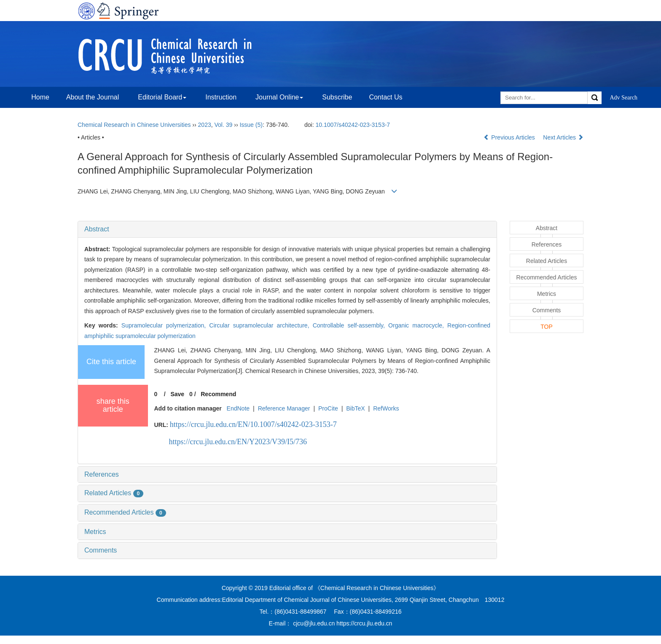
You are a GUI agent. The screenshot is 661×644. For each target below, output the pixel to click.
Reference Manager (284, 408)
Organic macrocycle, (418, 325)
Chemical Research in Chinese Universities (134, 125)
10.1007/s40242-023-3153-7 (353, 125)
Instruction (221, 97)
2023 (205, 125)
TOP (547, 327)
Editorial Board (162, 97)
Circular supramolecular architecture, (261, 325)
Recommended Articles (125, 512)
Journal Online (279, 97)
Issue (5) (251, 125)
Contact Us (386, 97)
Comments (101, 550)
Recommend (218, 394)
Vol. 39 (224, 125)
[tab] (287, 229)
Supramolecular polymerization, (165, 325)
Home (40, 97)
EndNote (238, 408)
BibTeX (355, 408)
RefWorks (386, 408)
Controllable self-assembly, (351, 325)
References (102, 474)
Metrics (95, 532)
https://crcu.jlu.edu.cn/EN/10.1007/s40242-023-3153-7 (253, 424)
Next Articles (563, 137)
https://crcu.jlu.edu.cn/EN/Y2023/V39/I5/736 (238, 442)
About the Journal (93, 97)
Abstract (97, 229)
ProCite (328, 408)
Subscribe (337, 97)
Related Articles (114, 493)
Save (177, 394)
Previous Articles (510, 137)
